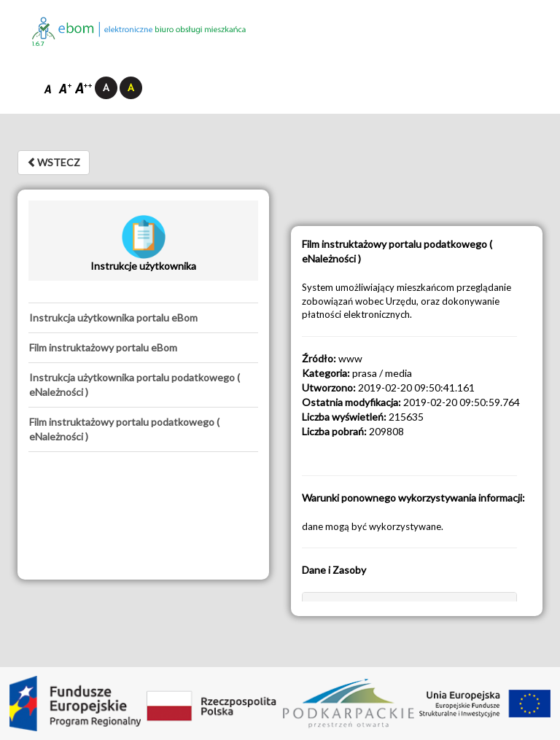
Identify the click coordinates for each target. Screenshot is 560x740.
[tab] (143, 318)
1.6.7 (38, 44)
